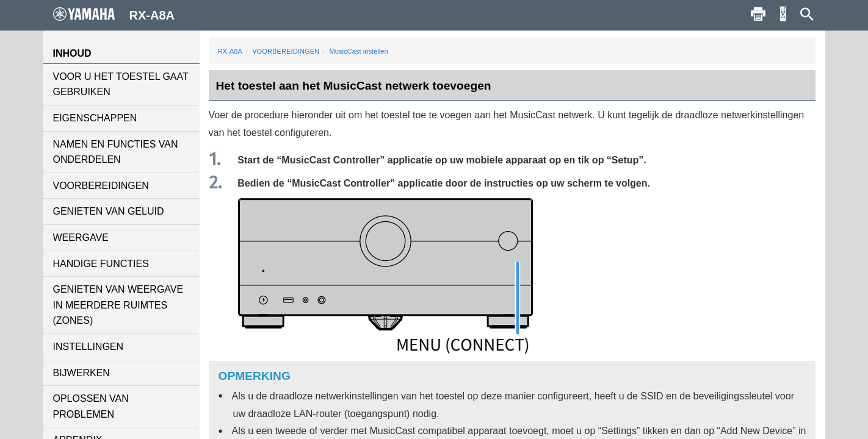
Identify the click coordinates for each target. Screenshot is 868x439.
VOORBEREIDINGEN (101, 186)
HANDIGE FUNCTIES (101, 264)
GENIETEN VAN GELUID (109, 211)
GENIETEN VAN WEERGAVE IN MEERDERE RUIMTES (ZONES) (118, 305)
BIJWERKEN (81, 373)
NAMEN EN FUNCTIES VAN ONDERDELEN (116, 152)
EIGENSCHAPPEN (95, 118)
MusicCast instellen (358, 51)
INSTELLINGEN (89, 347)
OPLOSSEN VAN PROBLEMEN (91, 406)
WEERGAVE (81, 237)
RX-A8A (230, 51)
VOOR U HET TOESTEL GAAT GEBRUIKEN (121, 84)
